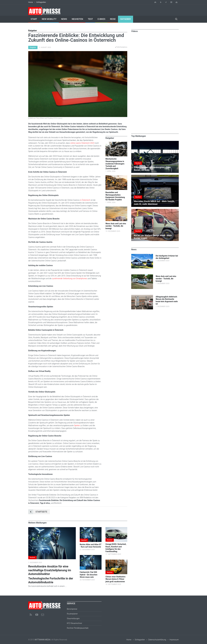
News (64, 19)
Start (34, 19)
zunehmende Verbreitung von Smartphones (70, 278)
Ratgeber (126, 19)
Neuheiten (77, 19)
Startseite (38, 512)
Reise (113, 19)
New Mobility (49, 19)
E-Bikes (101, 19)
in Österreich (85, 200)
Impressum (174, 640)
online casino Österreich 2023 (82, 143)
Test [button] (83, 568)
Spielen (77, 425)
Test (90, 19)
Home (31, 2)
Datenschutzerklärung (157, 640)
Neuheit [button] (32, 558)
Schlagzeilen (41, 2)
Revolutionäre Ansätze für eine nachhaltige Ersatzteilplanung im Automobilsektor (50, 570)
